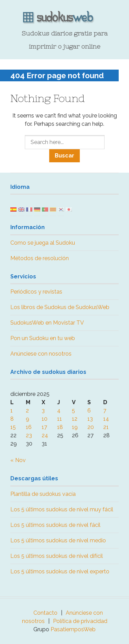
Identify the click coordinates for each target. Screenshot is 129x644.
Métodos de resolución (40, 258)
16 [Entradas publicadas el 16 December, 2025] (29, 427)
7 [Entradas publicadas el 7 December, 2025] (105, 411)
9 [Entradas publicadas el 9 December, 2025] (28, 419)
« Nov (18, 460)
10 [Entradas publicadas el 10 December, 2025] (45, 419)
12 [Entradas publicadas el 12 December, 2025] (75, 419)
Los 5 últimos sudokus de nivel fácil (55, 525)
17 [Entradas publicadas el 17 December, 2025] (44, 427)
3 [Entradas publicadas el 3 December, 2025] (43, 411)
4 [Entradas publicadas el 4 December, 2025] (59, 411)
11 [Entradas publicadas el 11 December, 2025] (60, 419)
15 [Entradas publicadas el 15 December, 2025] (13, 427)
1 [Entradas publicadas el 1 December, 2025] (12, 411)
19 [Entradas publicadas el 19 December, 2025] (75, 427)
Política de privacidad (80, 621)
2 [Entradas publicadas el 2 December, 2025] (27, 411)
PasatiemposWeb (73, 629)
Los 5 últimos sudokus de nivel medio (58, 540)
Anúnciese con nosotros (41, 354)
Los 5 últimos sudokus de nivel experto (60, 571)
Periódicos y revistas (36, 292)
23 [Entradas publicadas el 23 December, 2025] (29, 435)
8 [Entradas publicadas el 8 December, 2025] (12, 419)
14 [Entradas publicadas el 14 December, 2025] (106, 419)
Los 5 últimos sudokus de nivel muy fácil (62, 509)
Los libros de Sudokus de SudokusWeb (60, 307)
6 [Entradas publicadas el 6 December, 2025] (89, 411)
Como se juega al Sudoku (43, 243)
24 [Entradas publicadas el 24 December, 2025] (45, 435)
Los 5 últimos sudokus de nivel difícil (57, 556)
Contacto (45, 613)
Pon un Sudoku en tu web (43, 338)
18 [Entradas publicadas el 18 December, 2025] (60, 427)
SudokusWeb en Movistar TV (47, 323)
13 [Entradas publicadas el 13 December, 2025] (90, 419)
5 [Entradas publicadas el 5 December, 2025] (73, 411)
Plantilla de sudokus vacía (43, 494)
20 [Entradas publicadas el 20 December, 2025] (91, 427)
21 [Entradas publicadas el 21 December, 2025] (106, 427)
